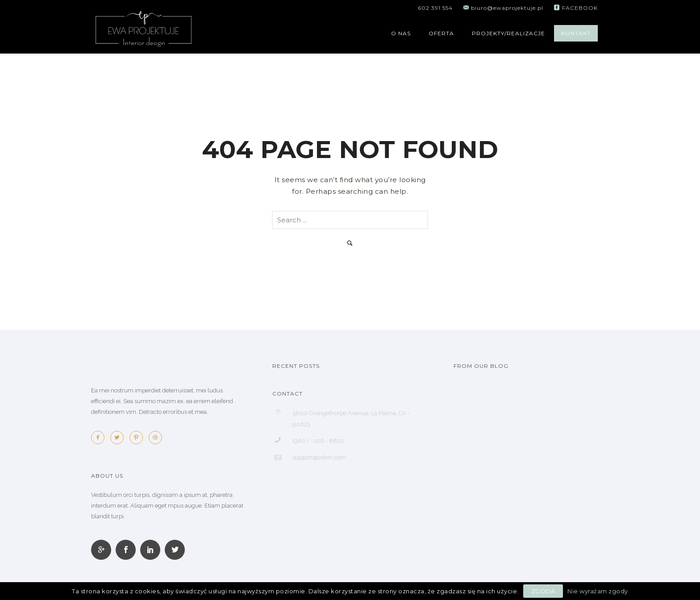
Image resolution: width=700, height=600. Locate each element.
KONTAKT (576, 33)
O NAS (401, 33)
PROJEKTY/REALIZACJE (508, 33)
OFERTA (441, 33)
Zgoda (543, 591)
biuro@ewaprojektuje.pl (506, 8)
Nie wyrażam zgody (598, 591)
